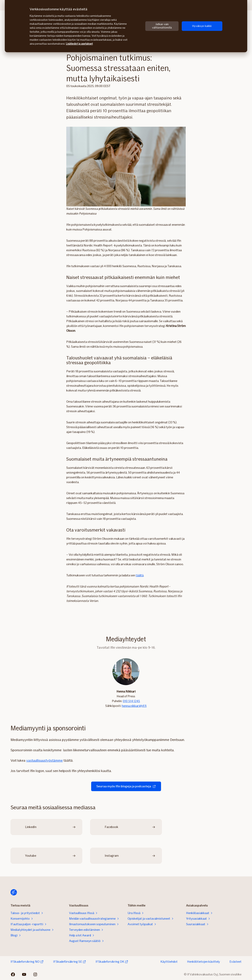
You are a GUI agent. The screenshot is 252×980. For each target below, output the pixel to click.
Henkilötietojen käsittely (204, 962)
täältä (140, 575)
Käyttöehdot (169, 962)
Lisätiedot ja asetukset (79, 44)
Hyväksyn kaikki (202, 26)
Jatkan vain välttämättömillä (162, 26)
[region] (126, 26)
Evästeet (235, 962)
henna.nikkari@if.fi (134, 706)
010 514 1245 (131, 701)
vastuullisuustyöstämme (44, 760)
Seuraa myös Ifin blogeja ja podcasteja (126, 786)
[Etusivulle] (14, 892)
